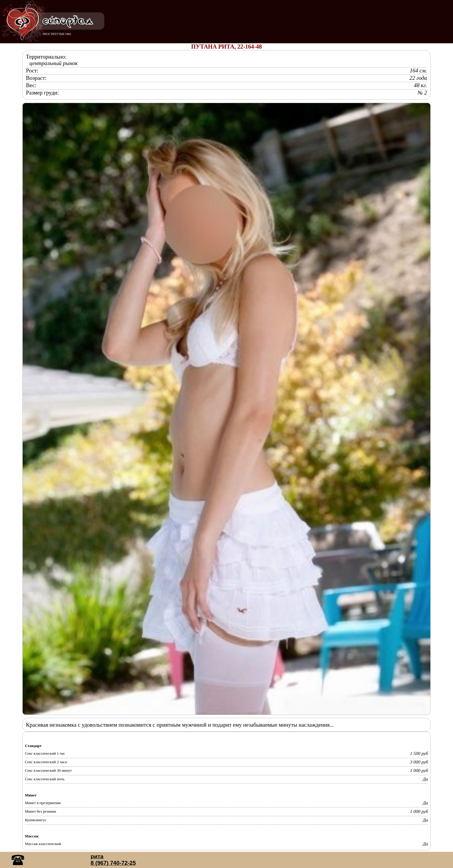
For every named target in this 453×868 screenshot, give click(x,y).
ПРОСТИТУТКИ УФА (57, 34)
